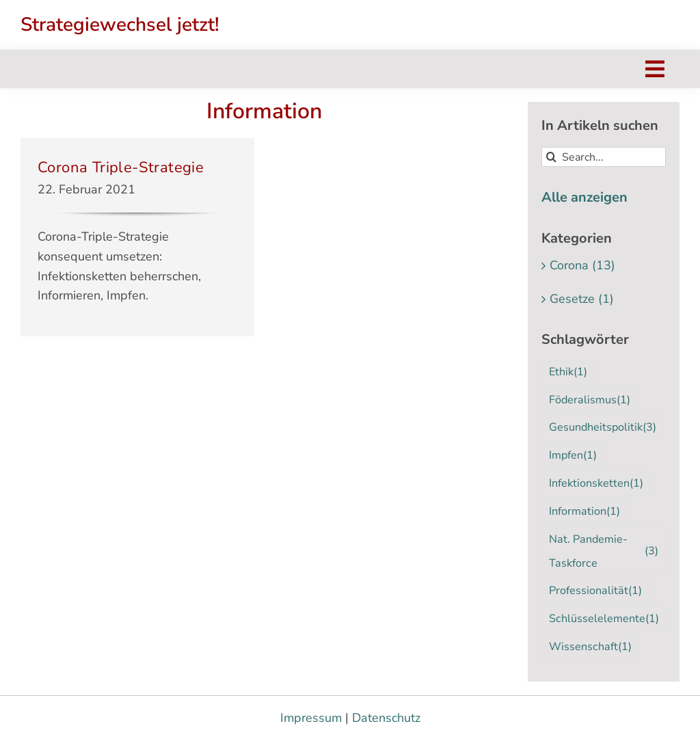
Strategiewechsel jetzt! (120, 25)
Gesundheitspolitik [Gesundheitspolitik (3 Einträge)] (603, 428)
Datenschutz (386, 718)
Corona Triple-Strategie (121, 167)
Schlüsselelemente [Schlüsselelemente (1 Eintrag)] (604, 619)
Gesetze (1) (582, 299)
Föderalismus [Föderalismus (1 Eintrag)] (590, 400)
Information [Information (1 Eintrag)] (584, 512)
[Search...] (604, 157)
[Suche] (551, 157)
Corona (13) (582, 265)
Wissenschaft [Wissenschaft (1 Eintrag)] (590, 647)
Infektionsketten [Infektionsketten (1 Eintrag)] (596, 484)
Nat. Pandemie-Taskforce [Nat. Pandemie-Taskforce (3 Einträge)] (604, 551)
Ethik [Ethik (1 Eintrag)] (568, 372)
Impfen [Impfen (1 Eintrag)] (573, 456)
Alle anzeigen (584, 197)
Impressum (311, 718)
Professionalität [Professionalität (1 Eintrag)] (595, 591)
